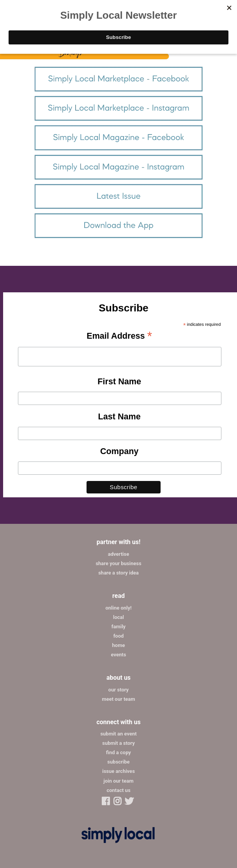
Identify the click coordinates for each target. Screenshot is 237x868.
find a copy (118, 752)
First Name (119, 381)
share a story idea (118, 573)
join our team (119, 781)
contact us (118, 790)
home (119, 645)
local (118, 617)
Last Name (119, 416)
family (118, 627)
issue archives (118, 771)
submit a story (118, 743)
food (119, 636)
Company (119, 451)
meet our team (118, 699)
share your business (118, 563)
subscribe (118, 762)
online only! (118, 608)
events (119, 655)
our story (118, 690)
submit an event (118, 734)
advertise (118, 554)
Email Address (119, 336)
